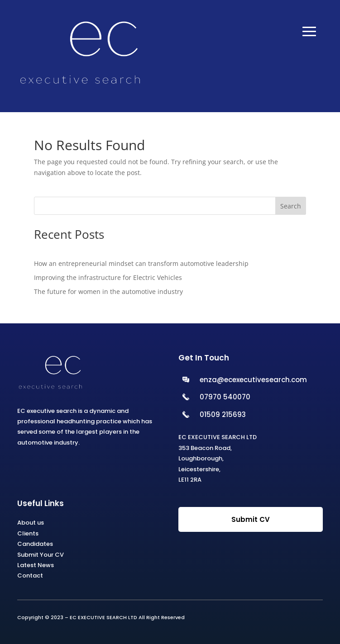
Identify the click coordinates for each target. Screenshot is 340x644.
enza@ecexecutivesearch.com (253, 380)
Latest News (36, 565)
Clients (28, 533)
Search (291, 206)
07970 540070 (225, 397)
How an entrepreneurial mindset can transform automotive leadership (141, 263)
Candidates (35, 544)
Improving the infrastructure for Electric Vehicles (108, 277)
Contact (30, 575)
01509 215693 (223, 414)
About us (31, 523)
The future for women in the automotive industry (108, 291)
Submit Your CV (41, 555)
